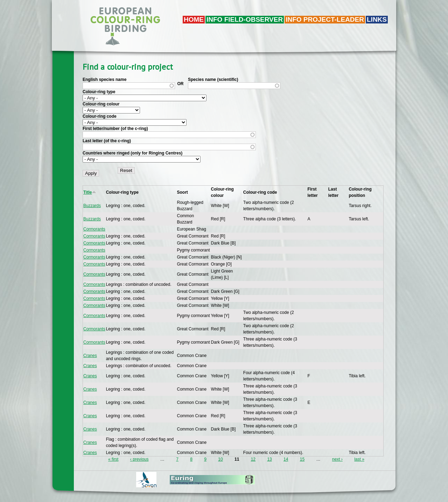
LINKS (377, 19)
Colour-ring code (100, 116)
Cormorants (94, 229)
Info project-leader (325, 19)
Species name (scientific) (213, 80)
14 (286, 459)
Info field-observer (245, 19)
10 (220, 459)
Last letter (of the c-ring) (107, 141)
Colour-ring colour (101, 104)
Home (194, 19)
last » (359, 459)
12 (253, 459)
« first (113, 459)
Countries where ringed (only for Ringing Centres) (132, 153)
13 (269, 459)
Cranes (90, 356)
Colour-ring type (99, 92)
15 (302, 459)
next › (337, 459)
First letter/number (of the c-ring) (115, 129)
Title (90, 192)
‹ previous (139, 459)
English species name (104, 80)
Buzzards (92, 206)
